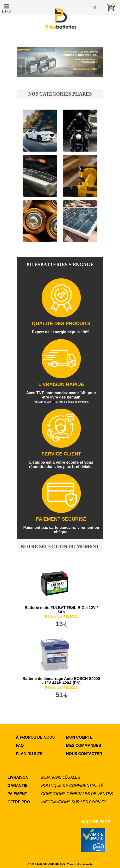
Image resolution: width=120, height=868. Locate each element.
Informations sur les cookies (74, 802)
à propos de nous (35, 737)
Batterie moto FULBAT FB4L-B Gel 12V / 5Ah (61, 610)
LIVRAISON (18, 777)
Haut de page (96, 822)
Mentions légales (61, 777)
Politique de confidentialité (72, 786)
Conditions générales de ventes (77, 794)
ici (53, 402)
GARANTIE (18, 786)
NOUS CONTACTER (84, 754)
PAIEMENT (17, 794)
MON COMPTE (79, 737)
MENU (6, 8)
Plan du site (29, 754)
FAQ (20, 745)
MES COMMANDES (84, 745)
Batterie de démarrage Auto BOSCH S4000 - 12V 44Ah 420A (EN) (61, 681)
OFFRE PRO (19, 802)
